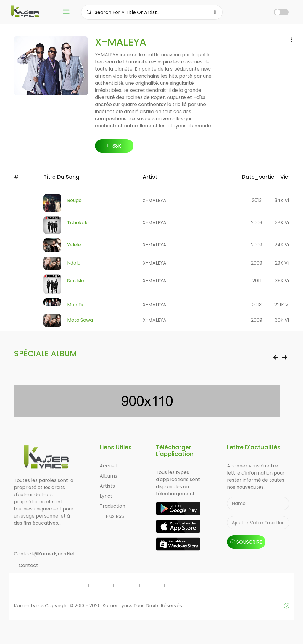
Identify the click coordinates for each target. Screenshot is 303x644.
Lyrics (106, 496)
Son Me (76, 281)
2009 (257, 223)
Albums (108, 476)
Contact (26, 565)
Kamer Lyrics (118, 606)
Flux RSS (112, 516)
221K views (286, 305)
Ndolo (74, 263)
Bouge (74, 200)
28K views (286, 223)
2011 (257, 281)
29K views (286, 263)
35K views (286, 281)
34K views (286, 200)
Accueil (108, 466)
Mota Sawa (80, 320)
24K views (286, 245)
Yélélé (74, 245)
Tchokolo (78, 223)
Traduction (112, 506)
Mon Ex (75, 305)
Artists (107, 486)
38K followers (114, 148)
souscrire (246, 542)
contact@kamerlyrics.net (45, 551)
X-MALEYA (154, 200)
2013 (257, 200)
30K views (286, 320)
